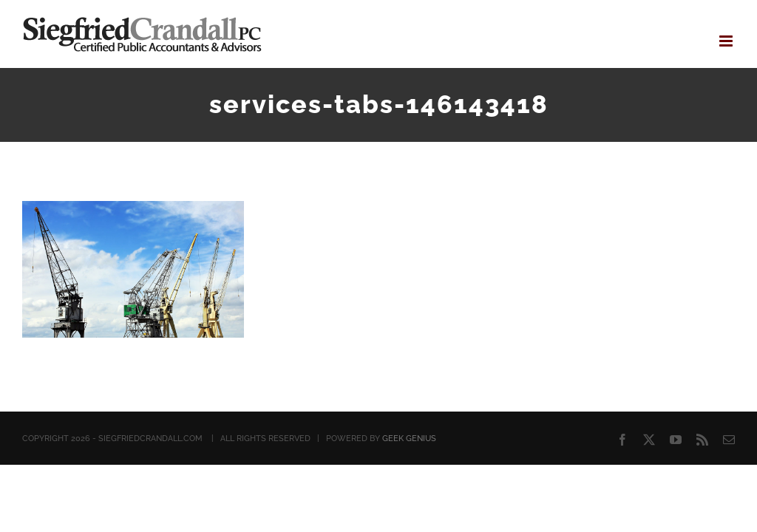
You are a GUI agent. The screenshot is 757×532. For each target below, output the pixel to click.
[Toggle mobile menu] (727, 41)
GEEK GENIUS (409, 439)
